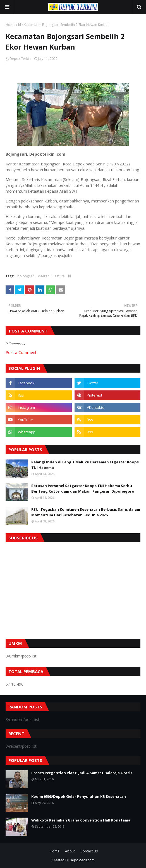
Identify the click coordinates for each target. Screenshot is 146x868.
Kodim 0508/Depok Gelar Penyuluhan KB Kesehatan (79, 796)
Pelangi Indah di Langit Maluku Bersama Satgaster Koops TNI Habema (85, 465)
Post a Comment (21, 352)
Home (10, 25)
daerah (44, 276)
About (70, 851)
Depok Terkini (21, 59)
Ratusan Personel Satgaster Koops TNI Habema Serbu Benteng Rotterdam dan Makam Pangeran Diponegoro (83, 488)
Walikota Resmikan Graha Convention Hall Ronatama (81, 820)
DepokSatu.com (82, 860)
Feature (59, 276)
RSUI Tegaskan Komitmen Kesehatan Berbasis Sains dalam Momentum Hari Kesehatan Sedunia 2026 (86, 512)
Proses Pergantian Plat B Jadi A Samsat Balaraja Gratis (82, 773)
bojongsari (26, 276)
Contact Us (89, 851)
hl (20, 25)
